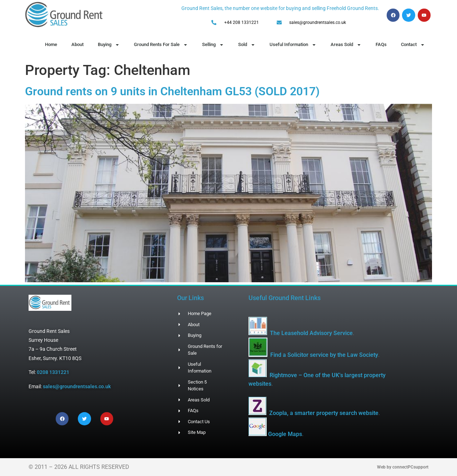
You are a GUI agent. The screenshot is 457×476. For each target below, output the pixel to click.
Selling (213, 45)
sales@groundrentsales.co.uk (77, 386)
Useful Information (293, 45)
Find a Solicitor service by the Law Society (324, 355)
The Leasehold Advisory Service (311, 333)
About (77, 44)
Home (51, 44)
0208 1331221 (53, 372)
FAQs (381, 44)
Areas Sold (346, 45)
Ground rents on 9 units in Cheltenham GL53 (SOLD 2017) (172, 91)
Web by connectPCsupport (403, 467)
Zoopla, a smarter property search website (324, 413)
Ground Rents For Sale (161, 45)
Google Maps (285, 434)
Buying (109, 45)
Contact (413, 45)
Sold (247, 45)
